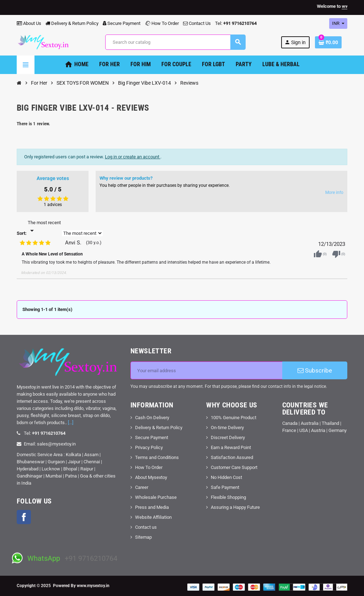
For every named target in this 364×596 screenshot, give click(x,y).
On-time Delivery (227, 428)
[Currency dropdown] (338, 23)
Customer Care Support (234, 467)
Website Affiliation (153, 517)
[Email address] (207, 370)
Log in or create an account (133, 157)
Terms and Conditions (157, 457)
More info (334, 192)
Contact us (146, 527)
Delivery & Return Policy (72, 23)
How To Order (162, 23)
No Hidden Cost (226, 477)
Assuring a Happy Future (235, 507)
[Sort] (44, 227)
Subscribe (315, 370)
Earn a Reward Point (231, 447)
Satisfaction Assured (232, 457)
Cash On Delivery (152, 418)
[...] (71, 423)
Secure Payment (122, 23)
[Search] (175, 42)
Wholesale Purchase (156, 497)
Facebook (24, 517)
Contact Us (197, 23)
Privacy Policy (149, 447)
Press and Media (152, 507)
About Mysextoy (151, 477)
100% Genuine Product (234, 418)
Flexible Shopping (228, 497)
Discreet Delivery (228, 437)
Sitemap (143, 537)
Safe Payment (225, 487)
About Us (29, 23)
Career (142, 487)
